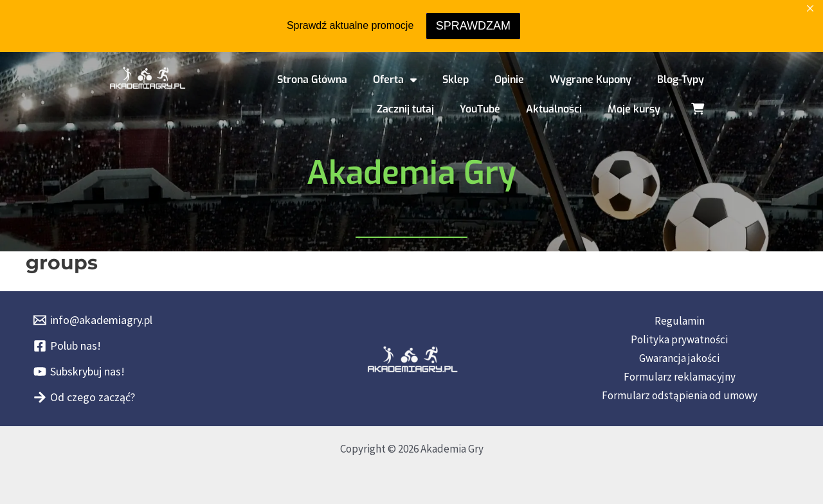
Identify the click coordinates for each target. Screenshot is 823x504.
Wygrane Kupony (591, 79)
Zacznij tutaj (405, 109)
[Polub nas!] (67, 346)
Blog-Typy (681, 79)
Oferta (395, 80)
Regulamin (680, 321)
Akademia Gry (411, 173)
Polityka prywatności (679, 339)
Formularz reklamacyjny (680, 377)
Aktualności (554, 109)
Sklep (456, 79)
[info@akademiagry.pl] (93, 320)
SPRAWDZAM (473, 26)
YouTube (480, 109)
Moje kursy (634, 109)
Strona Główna (312, 79)
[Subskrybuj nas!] (79, 372)
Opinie (509, 79)
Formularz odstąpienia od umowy (680, 395)
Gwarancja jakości (679, 358)
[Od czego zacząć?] (84, 397)
